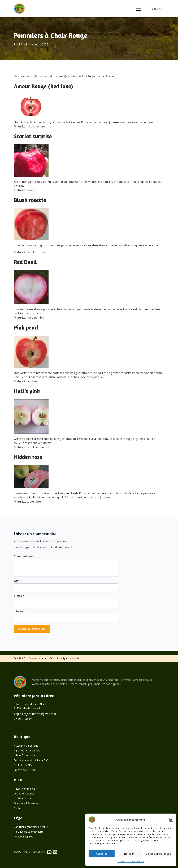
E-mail (19, 596)
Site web (19, 611)
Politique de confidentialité (131, 861)
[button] (171, 820)
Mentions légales (23, 837)
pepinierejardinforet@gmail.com (35, 714)
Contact (18, 808)
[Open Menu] (138, 9)
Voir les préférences (158, 854)
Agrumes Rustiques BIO (27, 751)
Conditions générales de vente (31, 827)
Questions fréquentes (26, 803)
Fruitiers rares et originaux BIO (31, 760)
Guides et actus (23, 798)
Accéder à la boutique (26, 746)
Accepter (101, 854)
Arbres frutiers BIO (24, 755)
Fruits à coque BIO (24, 770)
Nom (18, 581)
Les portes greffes (24, 794)
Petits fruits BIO (23, 765)
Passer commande (24, 789)
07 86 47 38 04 (23, 719)
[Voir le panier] (157, 9)
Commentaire (24, 556)
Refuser (129, 854)
